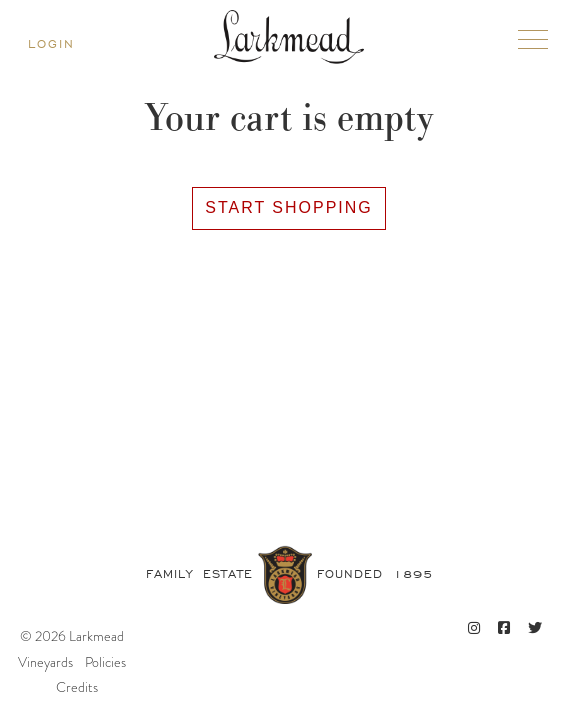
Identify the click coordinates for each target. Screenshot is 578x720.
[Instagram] (474, 628)
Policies (105, 662)
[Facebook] (504, 628)
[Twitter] (535, 628)
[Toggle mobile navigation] (533, 43)
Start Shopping (289, 207)
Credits (77, 687)
